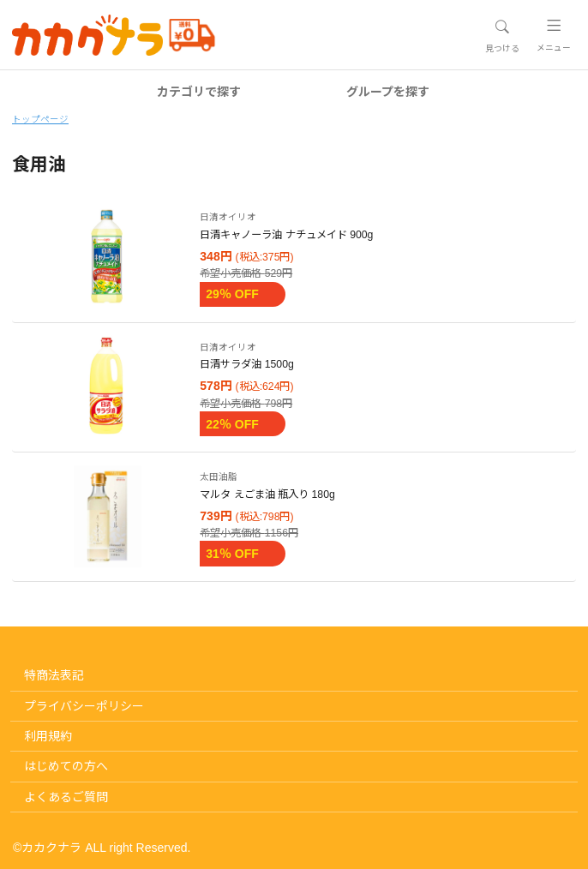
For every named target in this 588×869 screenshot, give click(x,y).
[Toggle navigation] (502, 36)
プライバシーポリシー (84, 706)
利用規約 (48, 736)
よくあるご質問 (66, 797)
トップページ (40, 119)
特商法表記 (54, 675)
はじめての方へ (66, 766)
